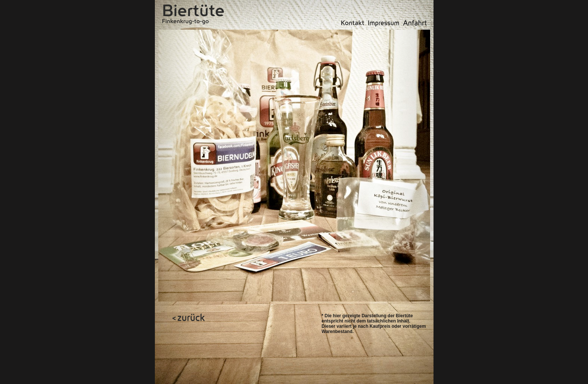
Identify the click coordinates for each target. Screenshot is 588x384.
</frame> (216, 294)
